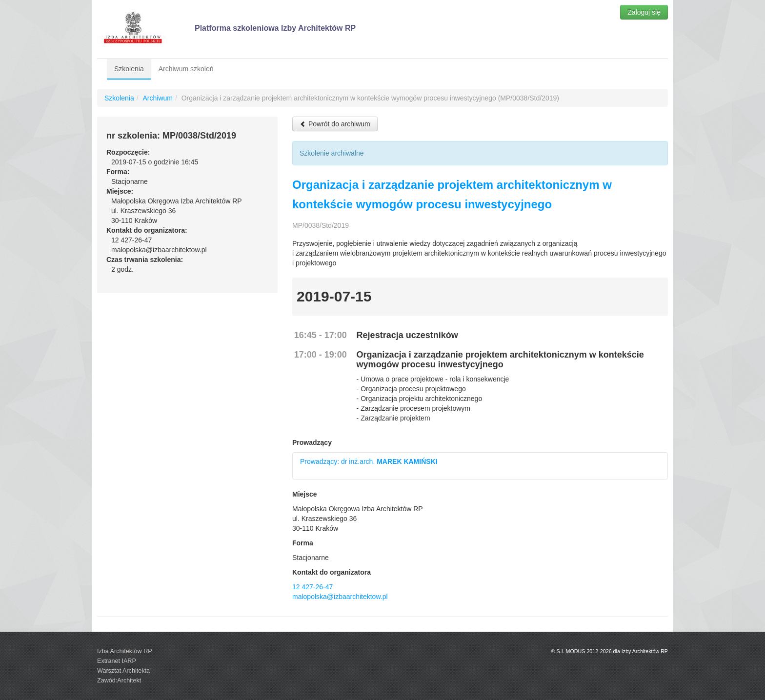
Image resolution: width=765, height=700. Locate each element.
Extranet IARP (117, 661)
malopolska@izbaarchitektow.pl (340, 597)
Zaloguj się (644, 12)
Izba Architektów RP (125, 651)
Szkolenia (129, 69)
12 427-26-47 (312, 587)
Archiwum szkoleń (186, 69)
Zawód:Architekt (119, 680)
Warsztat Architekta (123, 671)
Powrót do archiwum (335, 124)
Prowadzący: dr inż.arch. (369, 461)
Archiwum (157, 98)
